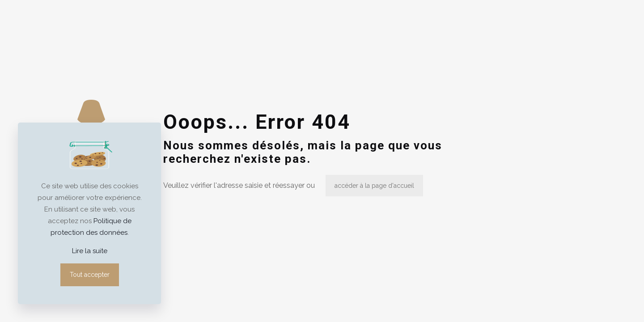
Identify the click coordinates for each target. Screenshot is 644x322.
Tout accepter (90, 275)
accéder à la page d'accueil (374, 186)
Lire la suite (90, 251)
